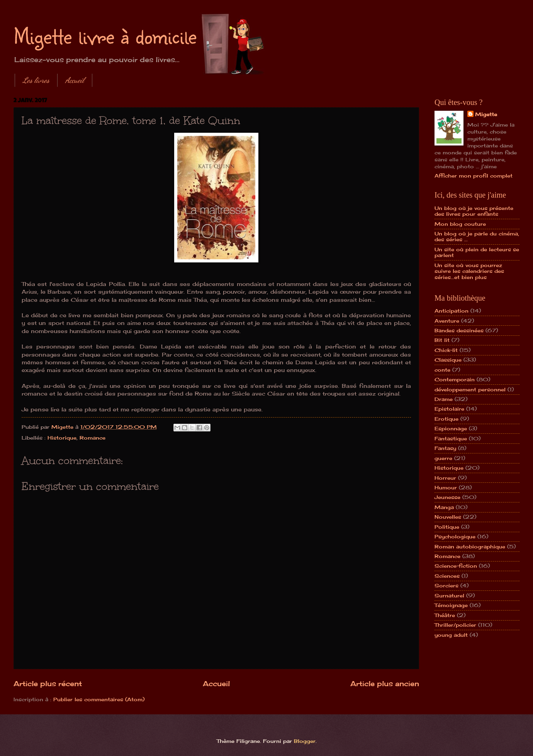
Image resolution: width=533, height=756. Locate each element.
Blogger (305, 741)
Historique (62, 438)
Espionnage (451, 428)
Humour (446, 487)
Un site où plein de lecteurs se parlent (477, 252)
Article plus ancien (385, 683)
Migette (486, 114)
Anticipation (452, 311)
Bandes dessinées (459, 330)
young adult (451, 635)
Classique (448, 360)
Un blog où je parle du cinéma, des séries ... (477, 236)
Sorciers (446, 585)
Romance (93, 438)
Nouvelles (448, 517)
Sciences (447, 576)
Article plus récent (48, 683)
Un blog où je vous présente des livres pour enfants (474, 211)
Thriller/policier (455, 625)
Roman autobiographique (470, 546)
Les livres (36, 80)
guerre (443, 458)
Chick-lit (446, 350)
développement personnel (470, 389)
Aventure (447, 321)
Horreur (445, 478)
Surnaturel (449, 595)
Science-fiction (456, 566)
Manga (444, 507)
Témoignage (451, 605)
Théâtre (445, 615)
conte (442, 370)
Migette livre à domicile (105, 36)
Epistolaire (449, 409)
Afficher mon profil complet (474, 176)
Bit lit (442, 340)
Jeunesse (447, 497)
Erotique (446, 419)
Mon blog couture (460, 224)
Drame (444, 399)
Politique (447, 527)
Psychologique (455, 536)
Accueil (75, 80)
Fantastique (451, 438)
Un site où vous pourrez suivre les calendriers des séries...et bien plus (469, 271)
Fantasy (445, 448)
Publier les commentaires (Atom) (99, 699)
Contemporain (455, 379)
